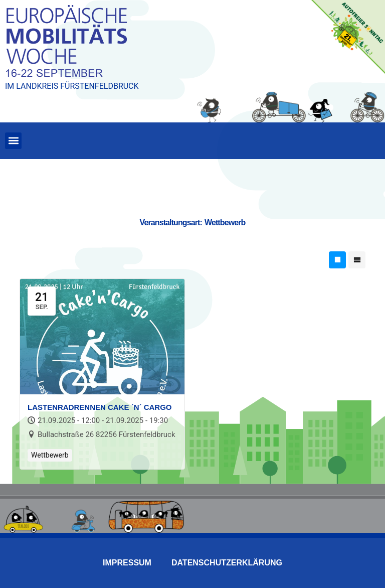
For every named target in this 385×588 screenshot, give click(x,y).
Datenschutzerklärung (227, 563)
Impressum (127, 563)
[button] (13, 141)
